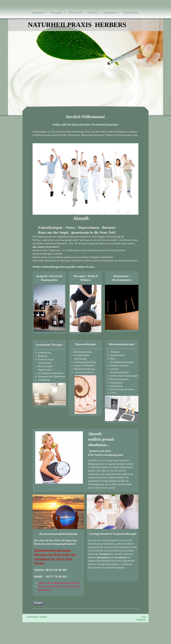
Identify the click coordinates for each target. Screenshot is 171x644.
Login (143, 617)
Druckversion (32, 617)
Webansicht (141, 619)
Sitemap (43, 617)
